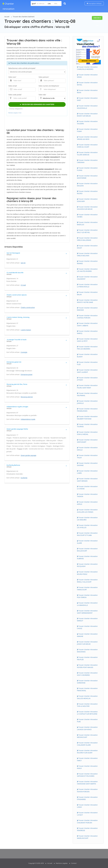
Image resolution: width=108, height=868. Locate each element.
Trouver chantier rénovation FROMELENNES (87, 410)
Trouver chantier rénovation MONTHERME (87, 177)
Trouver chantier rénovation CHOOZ (87, 627)
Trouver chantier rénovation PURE (87, 721)
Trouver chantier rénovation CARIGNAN (87, 161)
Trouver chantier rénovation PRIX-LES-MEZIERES (87, 348)
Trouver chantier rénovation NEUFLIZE (87, 658)
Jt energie (24, 352)
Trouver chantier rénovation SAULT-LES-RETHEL (87, 231)
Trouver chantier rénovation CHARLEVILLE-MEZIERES (87, 68)
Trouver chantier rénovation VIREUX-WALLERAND (87, 239)
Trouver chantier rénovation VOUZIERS (87, 122)
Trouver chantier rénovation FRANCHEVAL (87, 689)
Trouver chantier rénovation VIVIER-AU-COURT (87, 146)
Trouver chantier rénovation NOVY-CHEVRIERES (87, 674)
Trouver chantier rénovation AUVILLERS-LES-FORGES (87, 511)
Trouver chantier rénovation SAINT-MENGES (87, 480)
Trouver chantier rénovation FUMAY (87, 130)
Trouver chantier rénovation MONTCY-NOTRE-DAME (87, 301)
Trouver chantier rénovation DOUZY (87, 247)
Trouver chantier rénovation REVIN (87, 91)
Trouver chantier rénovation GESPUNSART (87, 441)
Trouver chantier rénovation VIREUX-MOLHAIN (87, 254)
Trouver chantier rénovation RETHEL (87, 84)
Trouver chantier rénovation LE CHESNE (87, 488)
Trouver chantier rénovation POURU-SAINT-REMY (87, 386)
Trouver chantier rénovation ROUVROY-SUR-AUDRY (87, 752)
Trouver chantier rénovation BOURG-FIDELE (87, 573)
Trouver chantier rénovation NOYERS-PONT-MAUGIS (87, 666)
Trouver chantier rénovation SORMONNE (87, 682)
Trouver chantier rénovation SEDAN (87, 76)
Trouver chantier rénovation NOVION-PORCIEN (87, 790)
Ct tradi (23, 285)
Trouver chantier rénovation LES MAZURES (87, 519)
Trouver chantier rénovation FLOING (87, 169)
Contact (74, 863)
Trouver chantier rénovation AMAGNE (87, 635)
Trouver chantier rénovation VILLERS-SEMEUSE (87, 154)
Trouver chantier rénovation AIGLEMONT (87, 278)
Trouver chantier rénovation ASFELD (87, 503)
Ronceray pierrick (27, 397)
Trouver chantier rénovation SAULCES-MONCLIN (87, 697)
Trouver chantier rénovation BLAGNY (87, 355)
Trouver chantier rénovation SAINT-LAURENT (87, 371)
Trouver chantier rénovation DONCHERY (87, 200)
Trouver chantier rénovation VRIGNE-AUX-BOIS (87, 138)
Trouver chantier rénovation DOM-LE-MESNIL (87, 433)
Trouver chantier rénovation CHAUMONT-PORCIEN (87, 821)
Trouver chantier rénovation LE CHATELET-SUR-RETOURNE (87, 713)
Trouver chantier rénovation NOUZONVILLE (87, 107)
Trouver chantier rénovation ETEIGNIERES (87, 798)
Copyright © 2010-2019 (36, 863)
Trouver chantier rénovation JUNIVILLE (87, 402)
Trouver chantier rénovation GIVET (87, 99)
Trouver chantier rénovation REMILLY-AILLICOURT (87, 581)
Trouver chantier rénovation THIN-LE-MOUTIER (87, 705)
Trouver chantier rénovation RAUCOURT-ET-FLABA (87, 534)
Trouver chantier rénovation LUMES (87, 472)
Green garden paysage (29, 455)
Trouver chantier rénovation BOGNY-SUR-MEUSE (87, 115)
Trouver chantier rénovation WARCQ (87, 332)
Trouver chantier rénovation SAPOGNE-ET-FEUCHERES (87, 775)
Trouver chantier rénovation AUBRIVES (87, 557)
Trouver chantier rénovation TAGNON (87, 495)
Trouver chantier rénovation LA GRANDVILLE (87, 604)
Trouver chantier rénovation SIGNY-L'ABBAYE (87, 324)
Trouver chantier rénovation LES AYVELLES (87, 526)
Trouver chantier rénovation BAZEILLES (87, 223)
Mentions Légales (62, 863)
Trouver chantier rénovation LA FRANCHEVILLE (87, 286)
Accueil (7, 17)
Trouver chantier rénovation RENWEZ (87, 262)
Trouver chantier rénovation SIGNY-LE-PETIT (87, 340)
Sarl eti (23, 263)
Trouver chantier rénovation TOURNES (87, 425)
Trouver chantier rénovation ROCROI (87, 192)
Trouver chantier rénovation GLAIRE (87, 542)
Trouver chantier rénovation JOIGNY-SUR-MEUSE (87, 643)
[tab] (37, 254)
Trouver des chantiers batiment (24, 17)
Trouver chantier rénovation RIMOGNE (87, 309)
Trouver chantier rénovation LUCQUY (87, 814)
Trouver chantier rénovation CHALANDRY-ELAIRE (87, 744)
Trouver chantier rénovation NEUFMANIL (87, 394)
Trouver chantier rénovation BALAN (87, 293)
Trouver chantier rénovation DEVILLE (87, 449)
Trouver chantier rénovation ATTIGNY (87, 379)
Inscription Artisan (94, 3)
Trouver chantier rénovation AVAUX (87, 767)
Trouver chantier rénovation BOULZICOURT (87, 550)
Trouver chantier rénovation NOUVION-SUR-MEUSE (87, 208)
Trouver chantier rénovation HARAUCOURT (87, 588)
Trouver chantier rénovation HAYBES (87, 216)
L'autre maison (26, 330)
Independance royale (28, 419)
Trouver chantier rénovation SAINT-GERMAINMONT (87, 612)
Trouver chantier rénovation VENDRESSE (87, 829)
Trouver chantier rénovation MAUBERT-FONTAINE (87, 418)
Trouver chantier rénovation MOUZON (87, 185)
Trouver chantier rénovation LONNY (87, 806)
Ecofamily (24, 478)
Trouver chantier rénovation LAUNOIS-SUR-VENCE (87, 728)
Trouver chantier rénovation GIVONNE (87, 464)
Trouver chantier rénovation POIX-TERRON (87, 596)
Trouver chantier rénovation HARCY (87, 759)
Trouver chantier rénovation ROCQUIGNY (87, 565)
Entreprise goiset (27, 374)
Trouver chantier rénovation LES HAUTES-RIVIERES (87, 270)
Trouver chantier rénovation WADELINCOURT (87, 837)
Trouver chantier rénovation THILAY (87, 456)
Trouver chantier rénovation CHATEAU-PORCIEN (87, 317)
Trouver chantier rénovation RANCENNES (87, 651)
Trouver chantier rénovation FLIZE (87, 363)
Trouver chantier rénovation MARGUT (87, 620)
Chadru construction (28, 307)
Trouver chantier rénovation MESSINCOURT (87, 736)
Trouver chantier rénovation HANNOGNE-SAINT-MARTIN (87, 783)
